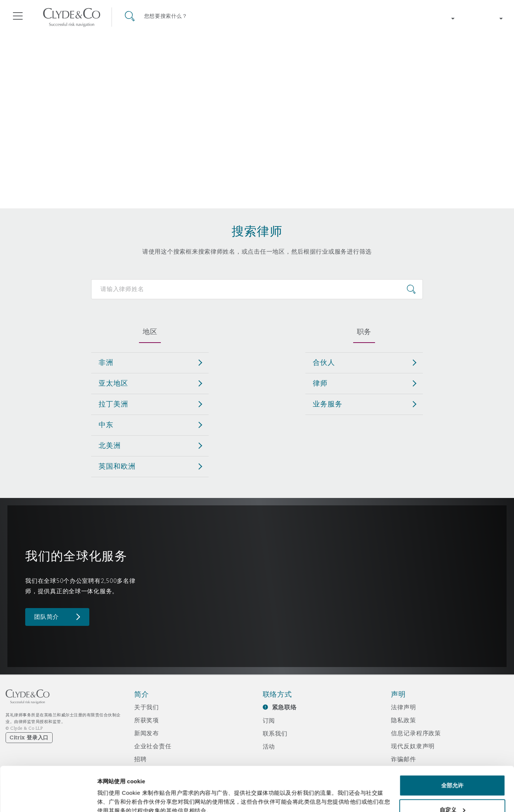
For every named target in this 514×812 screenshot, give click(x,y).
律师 (320, 383)
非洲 (106, 362)
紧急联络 (284, 707)
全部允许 (452, 744)
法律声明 (403, 707)
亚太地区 (113, 383)
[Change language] (484, 19)
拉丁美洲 (113, 404)
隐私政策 (403, 720)
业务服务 (327, 404)
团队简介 (47, 617)
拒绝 (452, 792)
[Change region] (436, 19)
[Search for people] (257, 289)
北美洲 (110, 445)
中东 (106, 425)
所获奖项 (147, 720)
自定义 (452, 768)
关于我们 (147, 707)
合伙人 (324, 362)
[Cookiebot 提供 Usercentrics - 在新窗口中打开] (48, 798)
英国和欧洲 (117, 466)
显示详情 (108, 789)
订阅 (269, 720)
